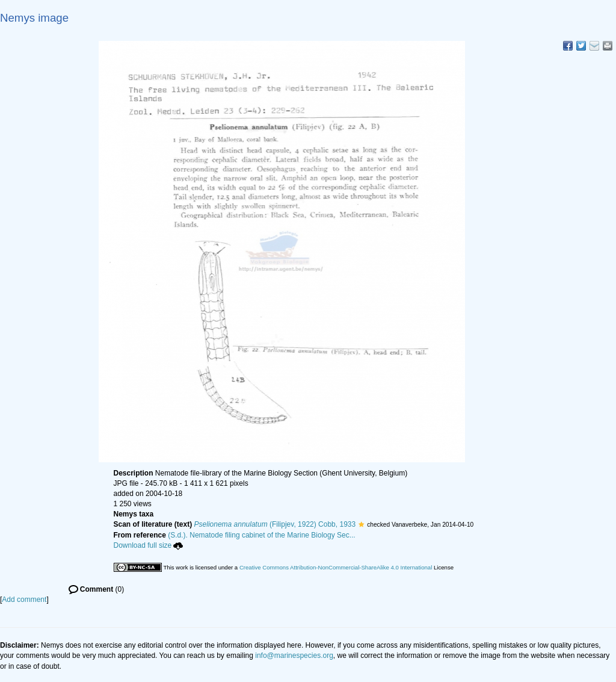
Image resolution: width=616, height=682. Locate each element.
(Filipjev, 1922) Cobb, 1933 (275, 524)
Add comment (24, 600)
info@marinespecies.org (294, 656)
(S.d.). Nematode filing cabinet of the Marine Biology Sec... (262, 535)
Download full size (149, 545)
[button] (361, 524)
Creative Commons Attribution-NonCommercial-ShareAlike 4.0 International (336, 567)
